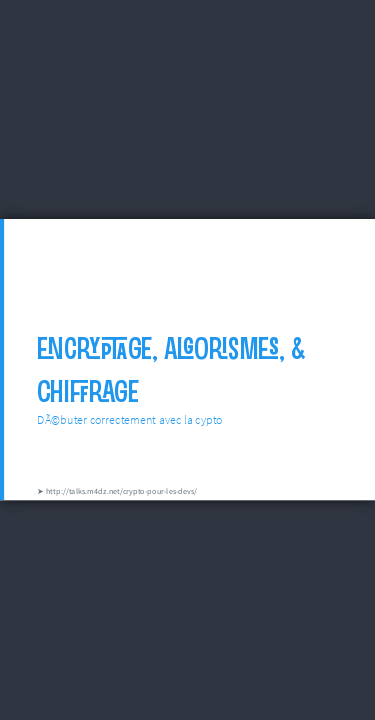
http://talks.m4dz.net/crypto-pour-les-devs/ (121, 491)
